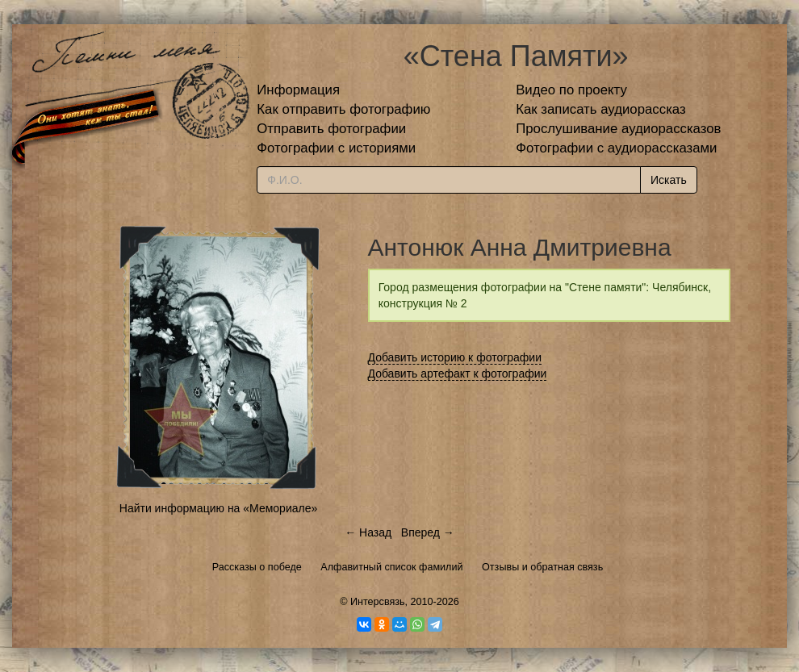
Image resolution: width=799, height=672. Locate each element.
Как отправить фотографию (343, 109)
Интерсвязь (378, 602)
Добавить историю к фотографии (455, 357)
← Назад (368, 532)
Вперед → (428, 532)
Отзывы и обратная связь (542, 567)
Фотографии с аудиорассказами (616, 148)
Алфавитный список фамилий (391, 567)
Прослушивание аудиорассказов (618, 129)
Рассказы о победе (257, 567)
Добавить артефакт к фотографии (458, 374)
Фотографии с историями (336, 148)
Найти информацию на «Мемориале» (218, 508)
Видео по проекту (571, 90)
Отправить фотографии (331, 129)
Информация (298, 90)
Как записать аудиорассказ (601, 109)
